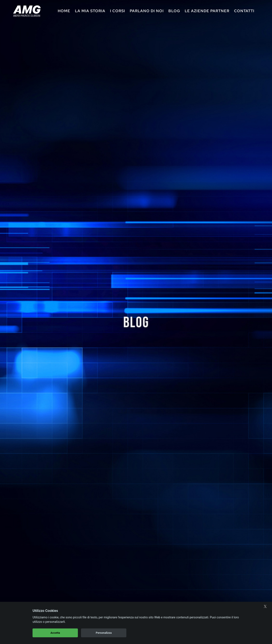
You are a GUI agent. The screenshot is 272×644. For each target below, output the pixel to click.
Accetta (55, 633)
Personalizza (104, 633)
